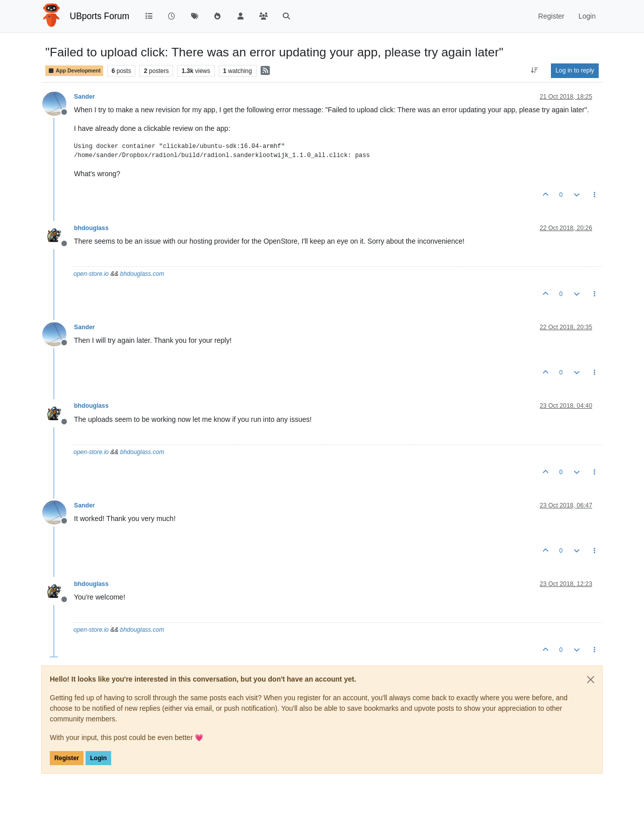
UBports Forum (100, 16)
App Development (74, 71)
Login (98, 758)
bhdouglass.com (142, 274)
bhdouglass (91, 228)
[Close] (591, 680)
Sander (85, 97)
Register (67, 758)
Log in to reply (575, 70)
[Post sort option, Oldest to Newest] (535, 70)
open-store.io (91, 274)
